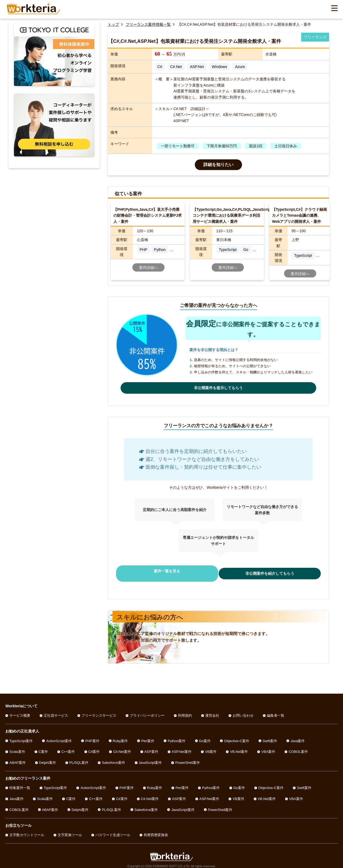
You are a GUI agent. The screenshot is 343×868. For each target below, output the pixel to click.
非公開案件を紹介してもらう (263, 571)
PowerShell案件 (188, 758)
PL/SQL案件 (79, 758)
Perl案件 (148, 736)
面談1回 (256, 146)
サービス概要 (20, 711)
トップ (113, 24)
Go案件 (205, 736)
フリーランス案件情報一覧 (148, 24)
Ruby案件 (120, 736)
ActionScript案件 (59, 736)
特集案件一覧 (20, 783)
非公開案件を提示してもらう (218, 388)
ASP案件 (151, 747)
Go (246, 250)
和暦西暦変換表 (156, 830)
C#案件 (94, 747)
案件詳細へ (148, 268)
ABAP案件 (18, 758)
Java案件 (298, 736)
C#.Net (176, 67)
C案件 (43, 747)
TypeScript (228, 250)
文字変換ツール (70, 830)
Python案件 (177, 736)
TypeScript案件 (21, 736)
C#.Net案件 (122, 747)
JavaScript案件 (150, 758)
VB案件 (211, 747)
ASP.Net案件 (182, 747)
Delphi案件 (48, 758)
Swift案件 (270, 736)
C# (160, 67)
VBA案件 (268, 747)
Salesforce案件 (113, 758)
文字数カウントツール (27, 830)
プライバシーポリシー (147, 711)
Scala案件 (17, 747)
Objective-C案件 (237, 736)
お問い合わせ (243, 711)
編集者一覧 (276, 711)
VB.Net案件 (239, 747)
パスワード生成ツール (113, 830)
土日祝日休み (286, 146)
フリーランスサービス (99, 711)
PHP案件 (92, 736)
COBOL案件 (298, 747)
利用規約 (185, 711)
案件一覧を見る (174, 571)
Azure (240, 67)
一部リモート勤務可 (178, 146)
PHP (143, 250)
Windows (220, 67)
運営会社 (212, 711)
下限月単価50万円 (222, 146)
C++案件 (68, 747)
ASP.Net (197, 67)
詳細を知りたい (218, 165)
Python (160, 250)
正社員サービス (56, 711)
